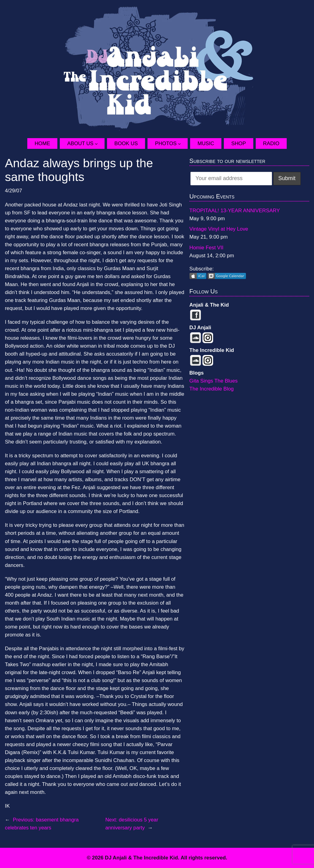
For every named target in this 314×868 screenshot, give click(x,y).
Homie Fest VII (207, 248)
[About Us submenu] (100, 144)
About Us (80, 143)
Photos (166, 143)
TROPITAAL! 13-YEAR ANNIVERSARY (235, 211)
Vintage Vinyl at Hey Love (219, 229)
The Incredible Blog (212, 389)
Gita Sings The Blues (214, 381)
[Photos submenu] (183, 144)
